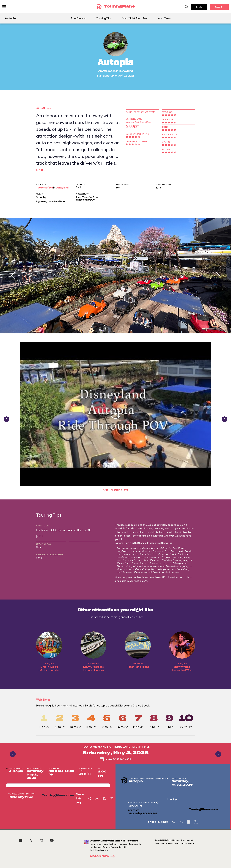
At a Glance (78, 18)
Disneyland (126, 71)
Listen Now (103, 856)
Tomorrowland (44, 188)
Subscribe (219, 7)
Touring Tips (104, 18)
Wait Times (165, 18)
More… (41, 170)
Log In (199, 7)
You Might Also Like (135, 18)
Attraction (109, 71)
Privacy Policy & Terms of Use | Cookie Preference (174, 843)
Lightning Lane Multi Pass (51, 201)
